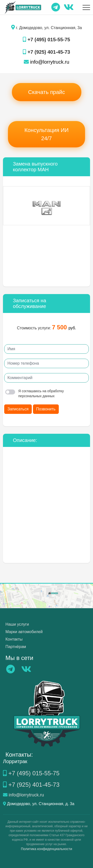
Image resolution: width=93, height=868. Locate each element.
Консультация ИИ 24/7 (47, 134)
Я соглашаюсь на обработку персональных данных (34, 393)
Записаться (18, 409)
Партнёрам (16, 647)
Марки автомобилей (24, 632)
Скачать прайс (46, 92)
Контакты (14, 639)
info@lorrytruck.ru (47, 62)
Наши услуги (17, 624)
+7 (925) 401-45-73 (46, 52)
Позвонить (46, 409)
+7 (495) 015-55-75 (46, 40)
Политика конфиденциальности (46, 849)
